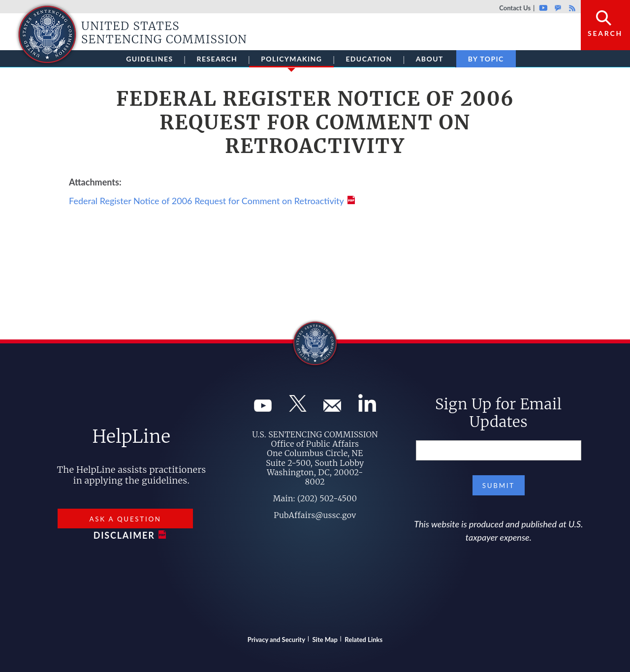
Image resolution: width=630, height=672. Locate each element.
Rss (571, 8)
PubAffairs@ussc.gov (315, 515)
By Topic (486, 59)
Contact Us (515, 8)
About (430, 59)
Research (217, 59)
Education (369, 59)
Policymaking (291, 61)
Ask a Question (125, 519)
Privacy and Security (276, 640)
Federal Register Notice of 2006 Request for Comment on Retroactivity (206, 201)
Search (605, 33)
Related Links (363, 640)
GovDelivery (558, 8)
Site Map (325, 640)
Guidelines (149, 59)
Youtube (543, 8)
